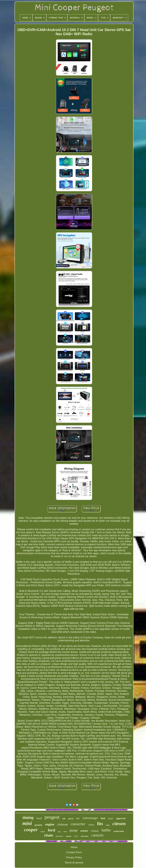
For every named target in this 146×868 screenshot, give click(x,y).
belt (64, 819)
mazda (69, 836)
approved (121, 818)
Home (74, 847)
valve (108, 825)
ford (51, 830)
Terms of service (74, 863)
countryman (119, 831)
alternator (85, 836)
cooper (31, 830)
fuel (103, 818)
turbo (106, 830)
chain (49, 835)
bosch (76, 836)
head (39, 818)
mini (27, 823)
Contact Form (74, 852)
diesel (65, 832)
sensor (84, 831)
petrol (71, 819)
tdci (78, 818)
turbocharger (90, 818)
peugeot (52, 817)
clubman (62, 824)
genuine (38, 825)
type (59, 832)
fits (100, 824)
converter (78, 824)
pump (74, 830)
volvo (91, 825)
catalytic (98, 835)
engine (50, 824)
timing (28, 817)
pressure (59, 836)
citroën (43, 832)
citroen (119, 824)
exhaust (95, 831)
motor (111, 819)
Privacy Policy (74, 857)
